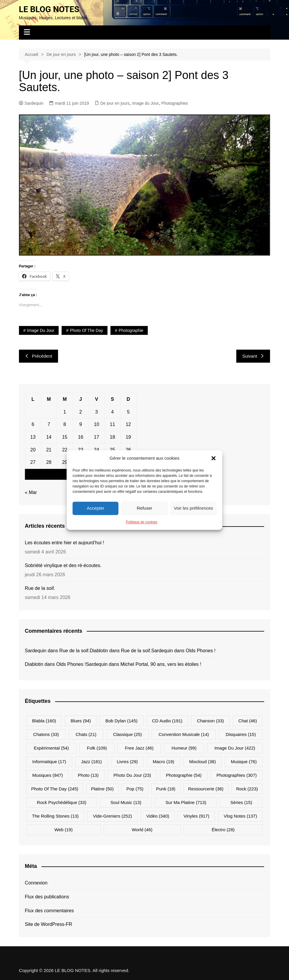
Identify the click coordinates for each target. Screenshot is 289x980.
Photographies (175, 103)
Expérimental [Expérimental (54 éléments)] (51, 748)
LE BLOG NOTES (49, 9)
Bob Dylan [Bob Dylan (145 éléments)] (121, 721)
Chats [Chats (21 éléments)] (86, 734)
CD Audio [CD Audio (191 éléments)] (167, 721)
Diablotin (99, 651)
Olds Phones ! (201, 651)
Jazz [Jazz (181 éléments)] (91, 762)
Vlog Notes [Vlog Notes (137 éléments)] (240, 816)
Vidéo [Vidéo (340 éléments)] (158, 816)
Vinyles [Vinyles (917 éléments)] (196, 816)
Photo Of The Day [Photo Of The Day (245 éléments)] (55, 789)
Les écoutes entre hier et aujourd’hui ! (65, 543)
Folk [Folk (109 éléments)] (97, 748)
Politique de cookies (142, 522)
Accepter (95, 508)
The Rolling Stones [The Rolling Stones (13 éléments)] (55, 816)
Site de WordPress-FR (49, 924)
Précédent (38, 356)
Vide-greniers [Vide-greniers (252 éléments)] (112, 816)
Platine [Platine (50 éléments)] (102, 789)
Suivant (253, 356)
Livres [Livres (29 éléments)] (127, 762)
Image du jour (41, 330)
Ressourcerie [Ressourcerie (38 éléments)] (206, 789)
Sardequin (31, 103)
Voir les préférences (194, 508)
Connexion (36, 883)
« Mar (31, 492)
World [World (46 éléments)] (142, 830)
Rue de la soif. (40, 588)
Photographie (131, 330)
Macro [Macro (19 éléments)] (164, 762)
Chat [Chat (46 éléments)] (248, 721)
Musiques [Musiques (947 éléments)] (48, 775)
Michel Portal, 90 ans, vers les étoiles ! (161, 664)
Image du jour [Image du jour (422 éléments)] (235, 748)
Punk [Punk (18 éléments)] (166, 789)
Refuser (145, 508)
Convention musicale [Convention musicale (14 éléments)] (184, 734)
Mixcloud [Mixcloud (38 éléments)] (203, 762)
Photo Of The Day (86, 330)
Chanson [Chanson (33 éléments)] (210, 721)
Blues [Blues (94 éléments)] (81, 721)
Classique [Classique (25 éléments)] (127, 734)
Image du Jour (145, 103)
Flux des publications (47, 897)
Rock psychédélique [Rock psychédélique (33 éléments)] (62, 802)
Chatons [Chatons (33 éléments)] (46, 734)
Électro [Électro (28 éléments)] (223, 830)
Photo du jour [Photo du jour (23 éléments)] (132, 775)
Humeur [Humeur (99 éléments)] (184, 748)
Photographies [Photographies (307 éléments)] (237, 775)
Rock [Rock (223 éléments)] (247, 789)
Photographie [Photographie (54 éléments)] (184, 775)
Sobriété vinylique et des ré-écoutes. (63, 565)
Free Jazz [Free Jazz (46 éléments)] (139, 748)
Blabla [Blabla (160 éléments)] (44, 721)
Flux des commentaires (49, 911)
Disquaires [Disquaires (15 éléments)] (241, 734)
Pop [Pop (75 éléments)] (135, 789)
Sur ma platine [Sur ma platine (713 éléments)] (186, 802)
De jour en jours (115, 103)
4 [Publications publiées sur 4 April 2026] (112, 412)
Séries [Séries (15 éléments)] (241, 802)
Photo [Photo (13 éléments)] (88, 775)
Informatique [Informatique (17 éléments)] (49, 762)
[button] (213, 458)
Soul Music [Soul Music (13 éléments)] (126, 802)
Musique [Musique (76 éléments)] (244, 762)
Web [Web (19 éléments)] (64, 830)
